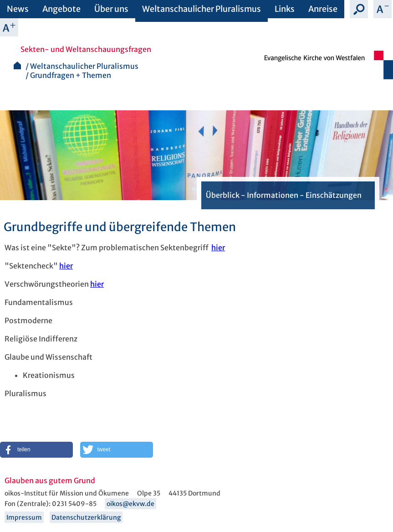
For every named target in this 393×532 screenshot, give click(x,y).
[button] (36, 450)
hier (218, 248)
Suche (359, 9)
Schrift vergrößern (9, 27)
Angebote (61, 9)
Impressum (24, 517)
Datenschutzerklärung (86, 517)
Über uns (111, 9)
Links (285, 9)
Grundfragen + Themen (71, 75)
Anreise (323, 9)
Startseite (17, 65)
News (18, 9)
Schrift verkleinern (383, 9)
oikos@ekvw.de (130, 504)
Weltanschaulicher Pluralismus (202, 9)
